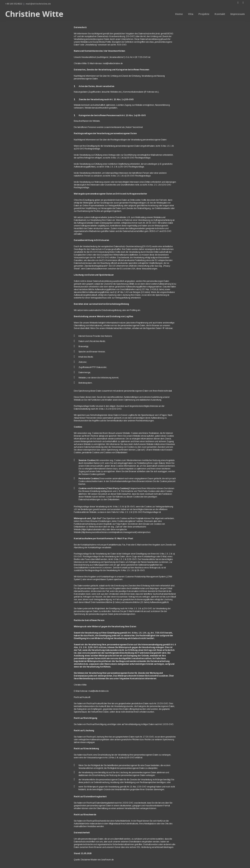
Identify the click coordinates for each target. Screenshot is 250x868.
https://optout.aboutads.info (93, 530)
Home (179, 14)
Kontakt (220, 14)
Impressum (238, 14)
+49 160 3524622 (14, 4)
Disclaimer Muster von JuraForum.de (97, 860)
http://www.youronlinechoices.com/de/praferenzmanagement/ (109, 532)
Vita (191, 14)
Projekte (204, 14)
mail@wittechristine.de (38, 4)
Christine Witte (34, 14)
